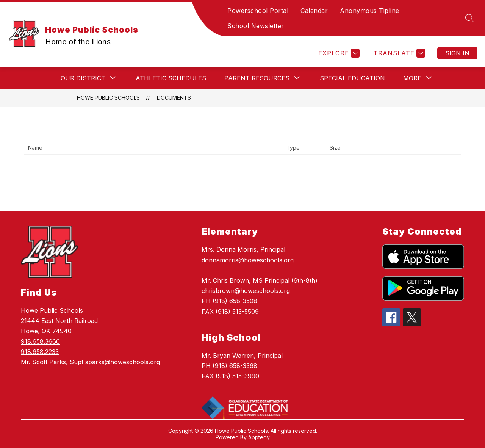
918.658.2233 (40, 352)
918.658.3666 (40, 341)
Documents (174, 98)
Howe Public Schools (108, 98)
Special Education (352, 78)
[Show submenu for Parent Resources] (257, 78)
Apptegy (259, 437)
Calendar (314, 11)
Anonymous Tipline (370, 11)
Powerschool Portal (258, 11)
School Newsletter (256, 26)
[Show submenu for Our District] (83, 78)
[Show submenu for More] (412, 78)
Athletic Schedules (171, 78)
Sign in (457, 53)
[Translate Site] (398, 53)
